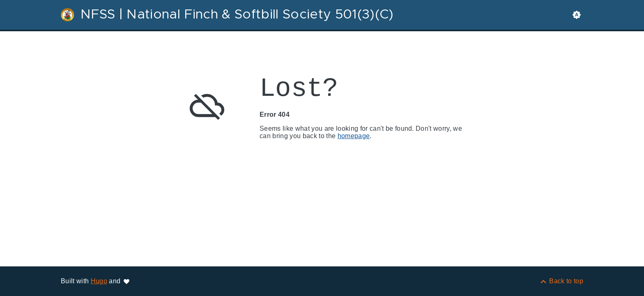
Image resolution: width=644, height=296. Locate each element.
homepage (354, 136)
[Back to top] (561, 281)
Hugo (99, 281)
